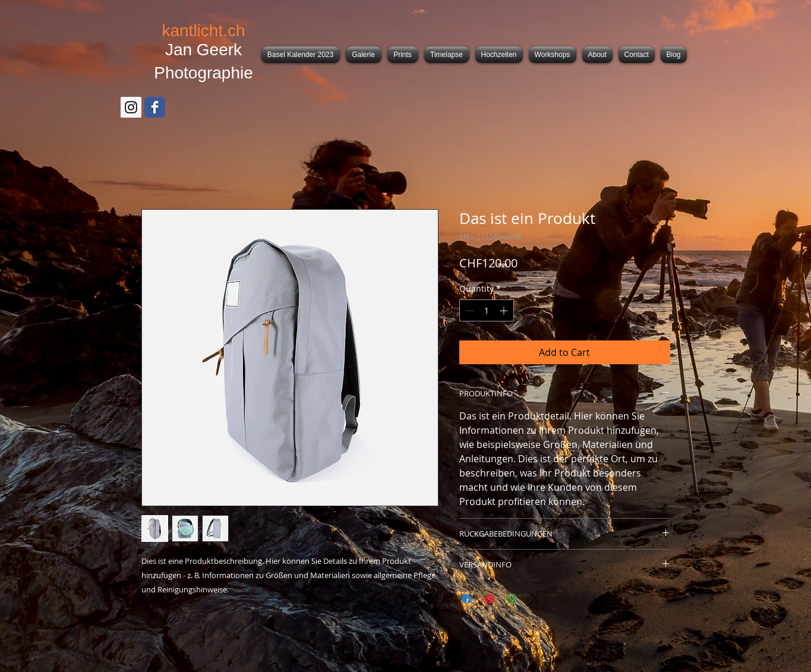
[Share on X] (535, 599)
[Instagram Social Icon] (131, 107)
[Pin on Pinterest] (490, 599)
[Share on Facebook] (467, 599)
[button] (364, 55)
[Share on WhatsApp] (512, 599)
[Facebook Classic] (155, 107)
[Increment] (505, 310)
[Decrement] (468, 310)
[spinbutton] (487, 310)
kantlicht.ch (203, 31)
